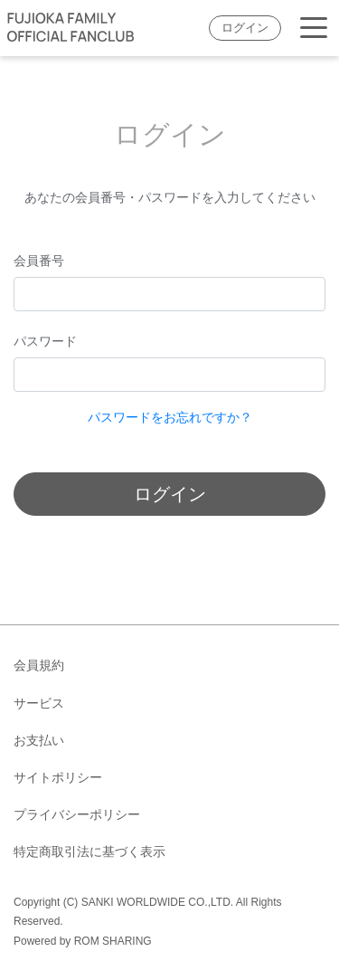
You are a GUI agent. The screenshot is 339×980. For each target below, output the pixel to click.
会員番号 (39, 261)
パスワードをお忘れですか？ (170, 417)
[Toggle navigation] (314, 29)
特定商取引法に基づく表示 (89, 852)
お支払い (39, 740)
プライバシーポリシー (77, 814)
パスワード (45, 341)
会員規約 (39, 665)
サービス (39, 703)
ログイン (245, 28)
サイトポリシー (58, 777)
